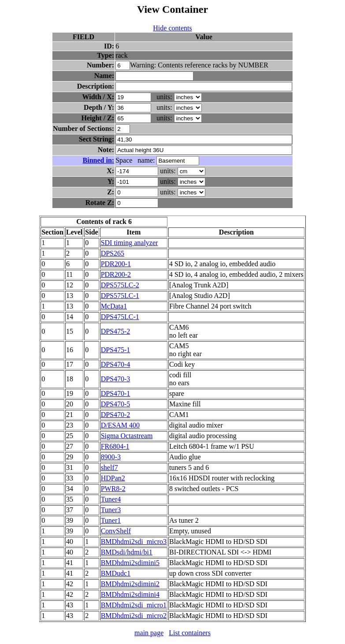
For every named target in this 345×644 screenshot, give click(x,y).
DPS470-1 (116, 393)
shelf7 (109, 467)
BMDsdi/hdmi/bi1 (127, 552)
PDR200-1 (116, 264)
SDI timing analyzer (130, 243)
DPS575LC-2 (120, 285)
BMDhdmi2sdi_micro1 (134, 605)
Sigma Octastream (127, 436)
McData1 (114, 306)
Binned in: (99, 160)
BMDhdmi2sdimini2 (130, 584)
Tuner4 (111, 499)
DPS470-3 (116, 379)
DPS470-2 (116, 415)
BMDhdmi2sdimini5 (130, 563)
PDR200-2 (116, 274)
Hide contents (172, 28)
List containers (190, 633)
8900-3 (111, 457)
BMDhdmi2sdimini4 (130, 594)
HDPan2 (113, 478)
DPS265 (113, 253)
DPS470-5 (116, 404)
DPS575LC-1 (120, 296)
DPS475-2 (116, 331)
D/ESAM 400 (120, 425)
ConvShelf (116, 531)
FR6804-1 (115, 446)
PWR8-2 (113, 489)
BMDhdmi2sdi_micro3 (134, 542)
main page (149, 633)
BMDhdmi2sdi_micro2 (134, 616)
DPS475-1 (116, 350)
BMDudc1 (116, 573)
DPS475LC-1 (120, 317)
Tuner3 (111, 510)
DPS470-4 (116, 364)
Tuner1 (111, 520)
